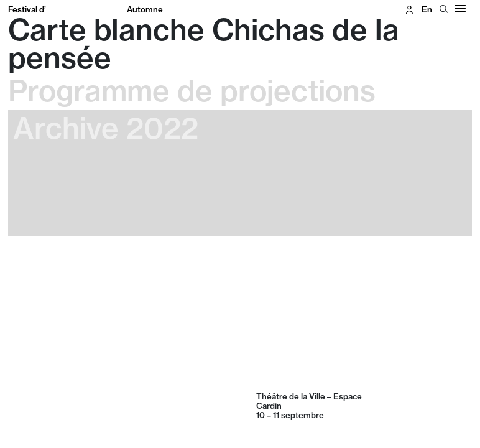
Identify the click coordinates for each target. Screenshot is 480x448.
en (427, 9)
